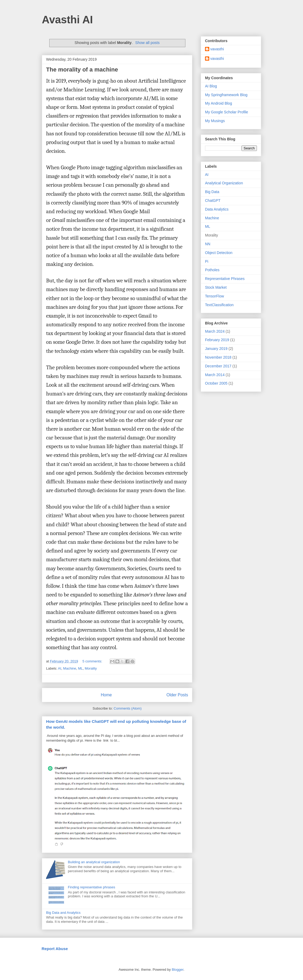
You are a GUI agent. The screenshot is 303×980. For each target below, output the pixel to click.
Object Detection (219, 253)
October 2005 (216, 383)
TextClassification (219, 305)
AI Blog (211, 86)
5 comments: (93, 661)
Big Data (212, 192)
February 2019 (217, 340)
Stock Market (216, 287)
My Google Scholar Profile (227, 112)
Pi (207, 261)
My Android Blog (219, 103)
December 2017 (218, 366)
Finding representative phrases (92, 887)
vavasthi (217, 49)
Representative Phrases (225, 279)
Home (106, 695)
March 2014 (215, 375)
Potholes (212, 270)
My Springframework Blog (226, 95)
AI (60, 668)
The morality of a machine (82, 70)
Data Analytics (217, 209)
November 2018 (218, 357)
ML (81, 668)
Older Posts (177, 695)
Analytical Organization (224, 183)
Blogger (177, 970)
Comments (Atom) (128, 708)
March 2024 (215, 331)
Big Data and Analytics (63, 913)
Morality (91, 668)
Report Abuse (55, 949)
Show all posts (147, 43)
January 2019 (216, 349)
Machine (70, 668)
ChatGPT (213, 201)
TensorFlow (215, 296)
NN (208, 244)
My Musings (215, 121)
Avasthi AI (67, 20)
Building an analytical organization (94, 862)
